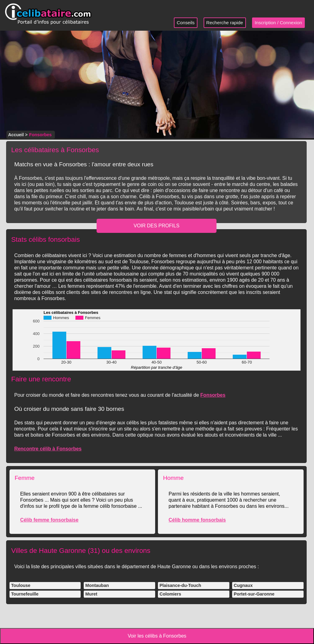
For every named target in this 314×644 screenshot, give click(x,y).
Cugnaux (243, 585)
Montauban (97, 585)
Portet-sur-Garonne (254, 594)
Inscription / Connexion (279, 23)
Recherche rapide (225, 23)
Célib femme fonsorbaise (49, 520)
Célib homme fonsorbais (197, 520)
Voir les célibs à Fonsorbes (157, 636)
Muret (91, 594)
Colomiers (170, 594)
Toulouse (21, 585)
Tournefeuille (25, 594)
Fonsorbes (213, 395)
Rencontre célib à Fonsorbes (48, 449)
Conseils (186, 23)
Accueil (16, 135)
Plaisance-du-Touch (180, 585)
